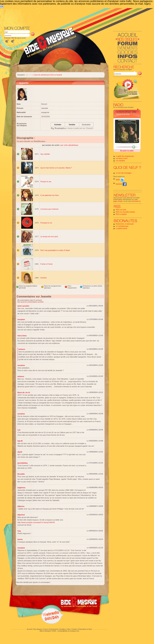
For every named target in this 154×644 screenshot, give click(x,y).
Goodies (62, 629)
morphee (21, 319)
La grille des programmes (125, 156)
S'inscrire (7, 38)
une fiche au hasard (54, 75)
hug (19, 531)
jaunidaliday (23, 463)
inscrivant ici (136, 201)
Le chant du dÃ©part (124, 112)
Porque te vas (46, 182)
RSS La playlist (121, 214)
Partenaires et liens (85, 629)
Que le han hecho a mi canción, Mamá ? (56, 168)
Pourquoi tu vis (46, 223)
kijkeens (21, 506)
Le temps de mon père (49, 237)
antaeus (22, 349)
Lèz (19, 430)
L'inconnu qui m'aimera (49, 209)
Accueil (29, 629)
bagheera (21, 488)
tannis (20, 539)
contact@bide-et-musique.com (68, 631)
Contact (74, 629)
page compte (118, 201)
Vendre (72, 125)
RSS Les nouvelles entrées (125, 212)
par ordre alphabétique (70, 145)
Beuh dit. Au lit (24, 392)
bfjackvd (21, 515)
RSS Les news (121, 210)
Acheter (58, 125)
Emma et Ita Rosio (123, 114)
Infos (69, 629)
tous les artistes (40, 75)
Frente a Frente (46, 264)
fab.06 (20, 441)
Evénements (54, 629)
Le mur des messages (124, 173)
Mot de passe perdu (19, 38)
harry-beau (22, 336)
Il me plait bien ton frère (50, 195)
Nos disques (38, 629)
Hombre (44, 278)
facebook (121, 184)
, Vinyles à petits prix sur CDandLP (72, 128)
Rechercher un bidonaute (125, 224)
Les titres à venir (122, 158)
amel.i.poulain (23, 306)
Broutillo (21, 474)
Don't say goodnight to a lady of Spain (55, 250)
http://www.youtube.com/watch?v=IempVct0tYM (36, 522)
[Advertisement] (53, 32)
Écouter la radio (127, 151)
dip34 (20, 452)
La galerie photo (122, 228)
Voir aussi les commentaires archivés (31, 302)
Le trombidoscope (122, 226)
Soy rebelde (45, 154)
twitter (120, 180)
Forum (46, 629)
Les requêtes (120, 161)
